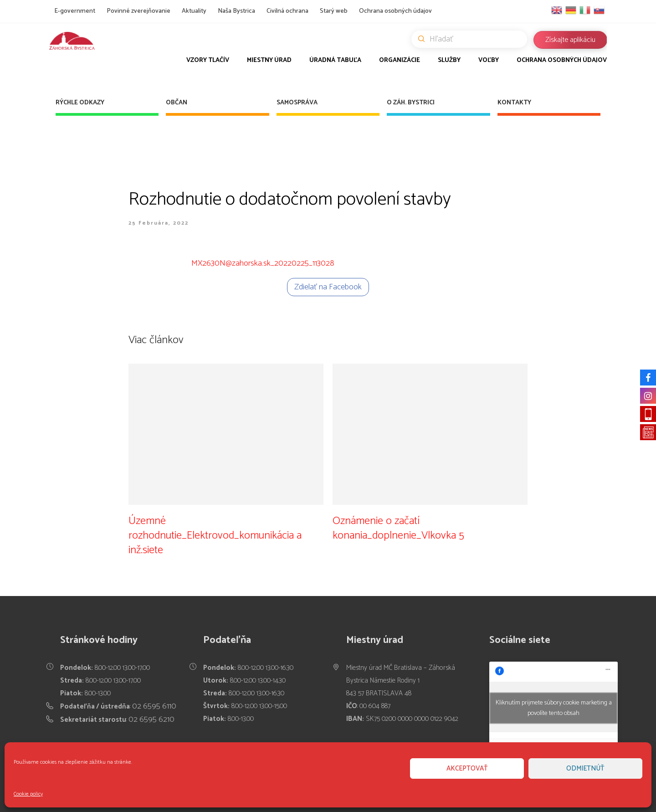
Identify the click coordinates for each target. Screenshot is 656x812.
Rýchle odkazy (80, 103)
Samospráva (297, 103)
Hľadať (473, 39)
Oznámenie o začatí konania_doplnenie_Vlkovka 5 (398, 528)
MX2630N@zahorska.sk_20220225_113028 (263, 263)
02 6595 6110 (154, 706)
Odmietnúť (585, 768)
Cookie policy (28, 794)
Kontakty (514, 103)
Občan (177, 103)
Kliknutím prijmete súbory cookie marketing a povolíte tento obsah (554, 708)
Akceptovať (467, 768)
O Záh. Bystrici (411, 103)
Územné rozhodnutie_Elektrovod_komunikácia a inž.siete (215, 535)
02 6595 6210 (151, 719)
